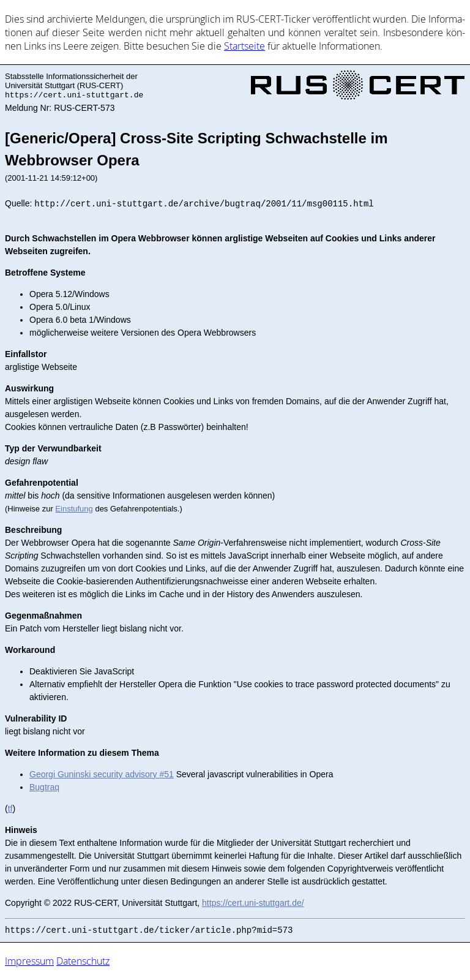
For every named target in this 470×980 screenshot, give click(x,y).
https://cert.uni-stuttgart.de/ (253, 903)
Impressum (29, 961)
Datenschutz (83, 961)
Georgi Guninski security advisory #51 (102, 774)
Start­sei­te (244, 46)
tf (10, 809)
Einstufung (74, 509)
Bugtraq (44, 787)
